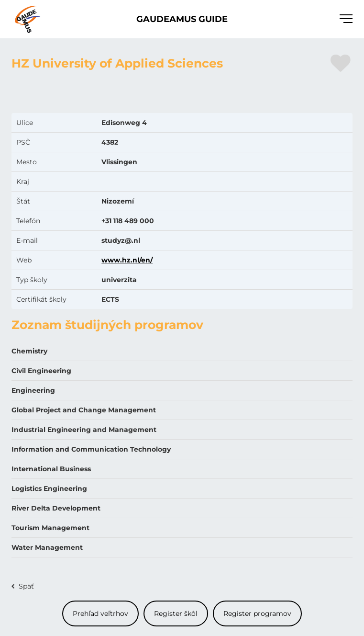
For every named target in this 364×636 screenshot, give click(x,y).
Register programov (257, 613)
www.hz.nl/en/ (127, 260)
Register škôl (176, 613)
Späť (26, 586)
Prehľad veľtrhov (100, 613)
